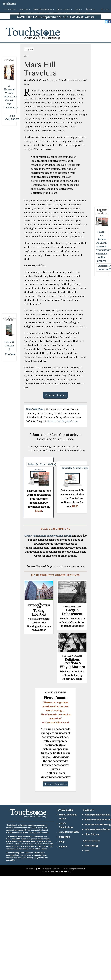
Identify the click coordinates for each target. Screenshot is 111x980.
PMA (87, 851)
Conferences (10, 9)
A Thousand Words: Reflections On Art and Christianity (11, 97)
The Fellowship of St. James (50, 869)
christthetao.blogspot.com (62, 421)
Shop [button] (79, 9)
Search (91, 9)
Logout (63, 847)
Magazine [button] (25, 9)
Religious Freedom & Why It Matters (72, 663)
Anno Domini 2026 (69, 832)
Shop (62, 842)
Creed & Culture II (9, 346)
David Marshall (35, 409)
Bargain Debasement (72, 612)
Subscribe (64, 837)
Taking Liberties (39, 612)
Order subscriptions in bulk (48, 536)
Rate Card (90, 846)
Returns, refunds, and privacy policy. (56, 871)
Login (105, 9)
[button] (44, 9)
